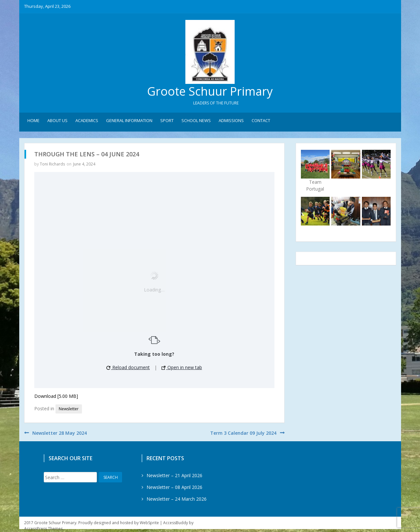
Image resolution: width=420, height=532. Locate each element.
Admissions (231, 121)
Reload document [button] (128, 368)
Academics (87, 121)
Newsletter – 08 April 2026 (174, 487)
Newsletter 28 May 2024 (60, 433)
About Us (57, 121)
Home (33, 121)
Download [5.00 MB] (56, 396)
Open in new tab (182, 368)
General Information (129, 121)
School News (196, 121)
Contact (261, 121)
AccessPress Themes (43, 529)
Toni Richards (52, 164)
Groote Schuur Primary (210, 92)
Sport (167, 121)
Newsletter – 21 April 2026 (174, 476)
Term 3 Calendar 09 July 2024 (243, 433)
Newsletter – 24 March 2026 (177, 499)
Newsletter (69, 409)
